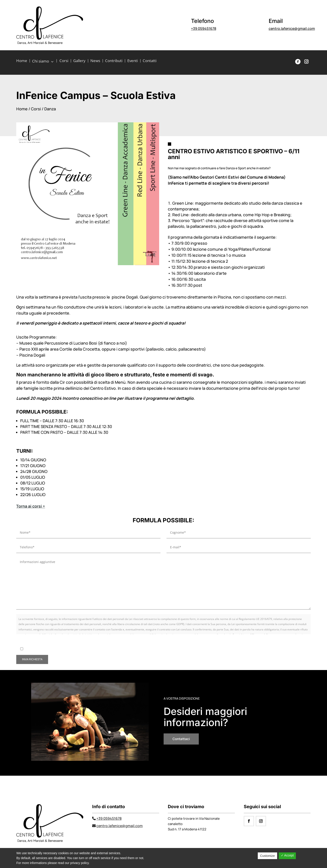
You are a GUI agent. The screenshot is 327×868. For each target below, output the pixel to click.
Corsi (64, 61)
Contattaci (181, 739)
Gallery (79, 61)
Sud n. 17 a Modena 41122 (187, 829)
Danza (50, 109)
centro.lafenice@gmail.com (292, 28)
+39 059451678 (204, 28)
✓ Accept (287, 855)
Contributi (114, 61)
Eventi (133, 61)
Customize (267, 856)
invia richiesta (32, 659)
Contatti (150, 61)
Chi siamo (41, 61)
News (95, 61)
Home (22, 61)
